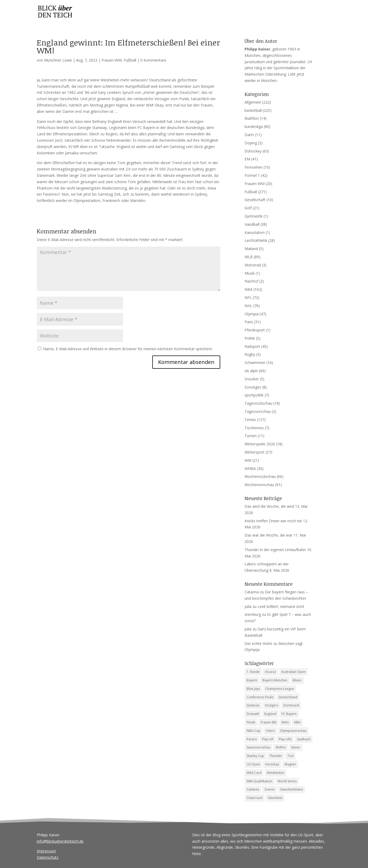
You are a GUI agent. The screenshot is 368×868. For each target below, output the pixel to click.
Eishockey (253, 151)
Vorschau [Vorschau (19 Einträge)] (272, 764)
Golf (248, 208)
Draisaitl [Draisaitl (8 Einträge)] (253, 714)
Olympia (252, 314)
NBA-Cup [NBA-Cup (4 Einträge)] (254, 731)
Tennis (250, 420)
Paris (249, 322)
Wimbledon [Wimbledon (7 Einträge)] (275, 773)
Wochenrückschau (260, 476)
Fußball (130, 60)
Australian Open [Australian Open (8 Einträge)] (293, 672)
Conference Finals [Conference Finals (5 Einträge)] (260, 697)
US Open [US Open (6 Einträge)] (253, 764)
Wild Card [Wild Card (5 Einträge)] (254, 773)
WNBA (250, 468)
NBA (249, 289)
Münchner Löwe (58, 60)
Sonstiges (253, 387)
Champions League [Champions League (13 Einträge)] (280, 689)
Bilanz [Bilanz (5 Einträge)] (297, 680)
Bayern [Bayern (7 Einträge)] (252, 680)
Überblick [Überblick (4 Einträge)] (275, 798)
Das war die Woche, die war (268, 535)
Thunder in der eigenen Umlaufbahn (275, 550)
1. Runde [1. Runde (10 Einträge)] (253, 672)
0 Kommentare (153, 60)
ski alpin (251, 371)
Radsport (252, 346)
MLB (249, 257)
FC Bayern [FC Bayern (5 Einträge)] (289, 714)
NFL (248, 297)
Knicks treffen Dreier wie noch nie (273, 521)
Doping (251, 143)
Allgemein (253, 102)
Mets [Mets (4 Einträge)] (285, 722)
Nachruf (251, 281)
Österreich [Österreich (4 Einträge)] (255, 798)
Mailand (251, 249)
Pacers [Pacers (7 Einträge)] (252, 739)
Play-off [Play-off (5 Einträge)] (268, 739)
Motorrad (253, 265)
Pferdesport (255, 330)
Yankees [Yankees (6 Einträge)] (253, 789)
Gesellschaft (255, 200)
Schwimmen (255, 363)
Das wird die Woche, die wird (269, 506)
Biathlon (252, 118)
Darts (249, 135)
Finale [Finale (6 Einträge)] (251, 722)
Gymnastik (254, 216)
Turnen (251, 436)
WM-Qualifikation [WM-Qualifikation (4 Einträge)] (259, 781)
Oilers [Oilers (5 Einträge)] (270, 731)
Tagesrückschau (258, 403)
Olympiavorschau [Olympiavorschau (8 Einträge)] (293, 731)
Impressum (46, 851)
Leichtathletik (256, 240)
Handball (252, 224)
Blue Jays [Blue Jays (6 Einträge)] (253, 689)
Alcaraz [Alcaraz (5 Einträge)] (270, 672)
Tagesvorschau (258, 411)
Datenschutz (48, 857)
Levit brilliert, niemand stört (281, 606)
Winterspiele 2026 (260, 444)
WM (248, 460)
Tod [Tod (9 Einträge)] (290, 756)
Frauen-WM (112, 60)
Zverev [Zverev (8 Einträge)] (270, 789)
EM (247, 159)
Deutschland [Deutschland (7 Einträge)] (288, 697)
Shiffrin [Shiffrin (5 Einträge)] (281, 747)
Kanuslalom (255, 232)
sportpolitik (254, 395)
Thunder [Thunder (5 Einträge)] (276, 756)
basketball (253, 110)
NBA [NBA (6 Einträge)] (297, 722)
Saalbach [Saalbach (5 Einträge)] (304, 739)
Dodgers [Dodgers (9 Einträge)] (272, 705)
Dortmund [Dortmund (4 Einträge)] (291, 705)
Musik (250, 273)
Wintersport (255, 452)
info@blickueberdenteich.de (60, 841)
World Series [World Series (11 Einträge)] (287, 781)
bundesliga (254, 126)
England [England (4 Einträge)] (270, 714)
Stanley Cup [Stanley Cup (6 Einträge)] (255, 756)
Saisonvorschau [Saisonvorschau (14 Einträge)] (258, 747)
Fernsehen (254, 167)
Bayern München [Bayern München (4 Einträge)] (275, 680)
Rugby (250, 354)
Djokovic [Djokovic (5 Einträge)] (253, 705)
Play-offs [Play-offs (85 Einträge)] (285, 739)
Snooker (252, 379)
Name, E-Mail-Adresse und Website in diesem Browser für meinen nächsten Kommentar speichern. (128, 349)
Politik (250, 338)
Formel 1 (252, 175)
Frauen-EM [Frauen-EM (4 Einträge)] (268, 722)
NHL (248, 306)
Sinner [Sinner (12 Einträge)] (296, 747)
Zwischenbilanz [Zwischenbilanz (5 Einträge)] (291, 789)
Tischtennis (254, 428)
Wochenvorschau (259, 485)
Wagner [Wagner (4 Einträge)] (290, 764)
